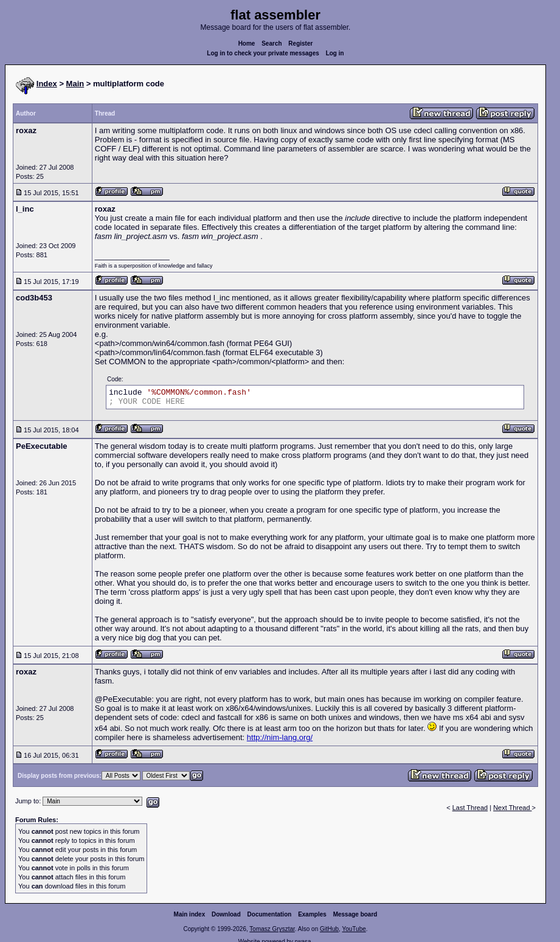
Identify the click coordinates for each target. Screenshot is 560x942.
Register (300, 43)
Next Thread (512, 808)
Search (271, 43)
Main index (190, 914)
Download (226, 914)
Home (247, 43)
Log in (335, 53)
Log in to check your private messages (263, 53)
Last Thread (470, 808)
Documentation (270, 914)
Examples (312, 914)
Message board (355, 914)
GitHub (329, 929)
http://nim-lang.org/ (280, 737)
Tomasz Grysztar (272, 929)
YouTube (354, 929)
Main (75, 84)
